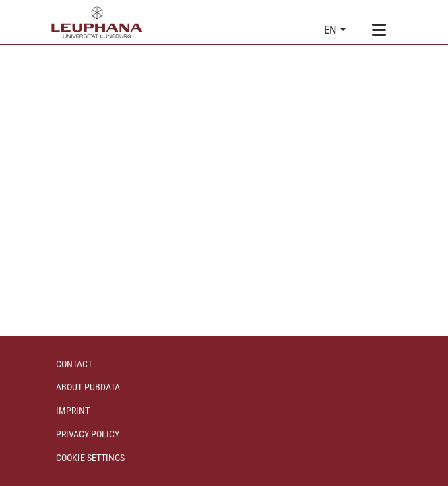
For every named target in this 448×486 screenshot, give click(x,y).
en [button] (332, 30)
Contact (74, 364)
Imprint (73, 411)
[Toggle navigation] (379, 30)
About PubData (88, 387)
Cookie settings (90, 458)
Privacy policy (88, 434)
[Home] (97, 22)
